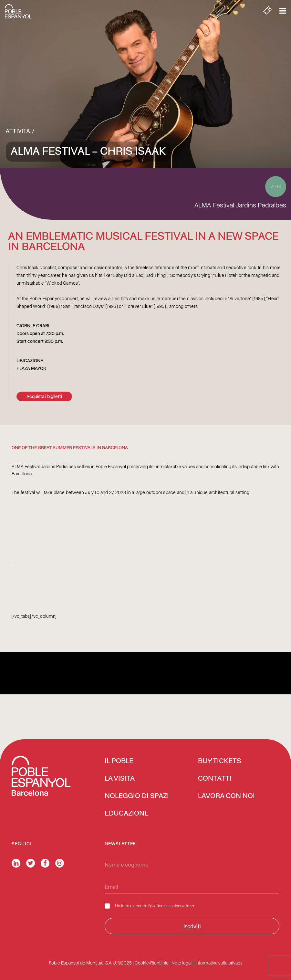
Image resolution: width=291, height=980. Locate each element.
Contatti (215, 779)
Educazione (127, 814)
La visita (120, 779)
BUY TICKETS (219, 761)
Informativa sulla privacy (219, 963)
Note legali (182, 963)
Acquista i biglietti (44, 396)
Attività (18, 131)
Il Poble (119, 761)
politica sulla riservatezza (173, 906)
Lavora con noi (226, 796)
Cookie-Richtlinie (152, 963)
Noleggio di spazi (137, 796)
